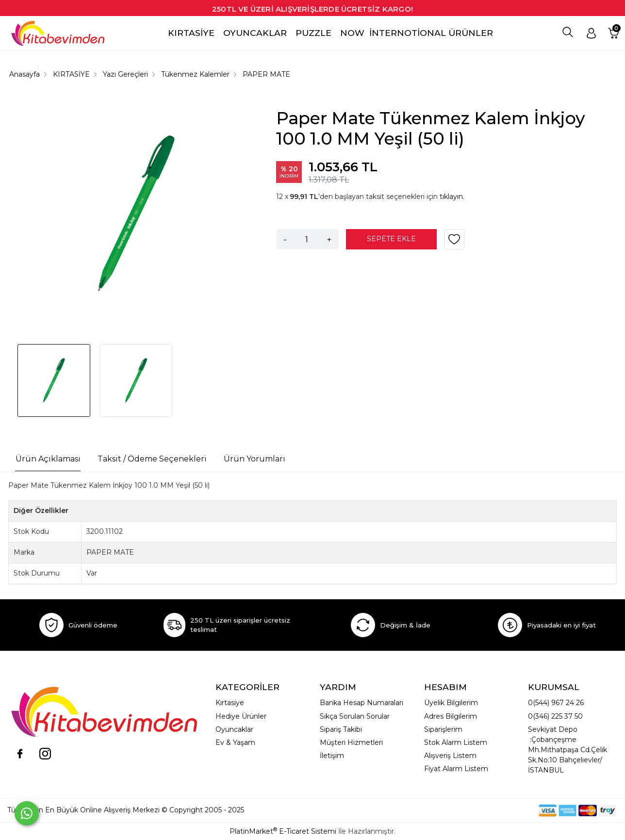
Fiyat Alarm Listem (456, 769)
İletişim (332, 756)
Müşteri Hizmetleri (351, 742)
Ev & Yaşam (235, 742)
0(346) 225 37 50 (555, 716)
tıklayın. (452, 197)
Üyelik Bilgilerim (451, 703)
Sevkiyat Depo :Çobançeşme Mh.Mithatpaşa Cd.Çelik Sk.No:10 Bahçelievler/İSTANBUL (567, 750)
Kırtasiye (230, 703)
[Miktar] (307, 239)
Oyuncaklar (234, 729)
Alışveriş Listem (450, 756)
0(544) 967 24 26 (556, 703)
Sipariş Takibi (341, 729)
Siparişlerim (443, 729)
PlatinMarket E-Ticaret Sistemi (283, 831)
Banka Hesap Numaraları (362, 703)
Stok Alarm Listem (456, 742)
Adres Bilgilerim (451, 716)
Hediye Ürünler (241, 716)
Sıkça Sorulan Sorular (355, 716)
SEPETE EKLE (391, 239)
